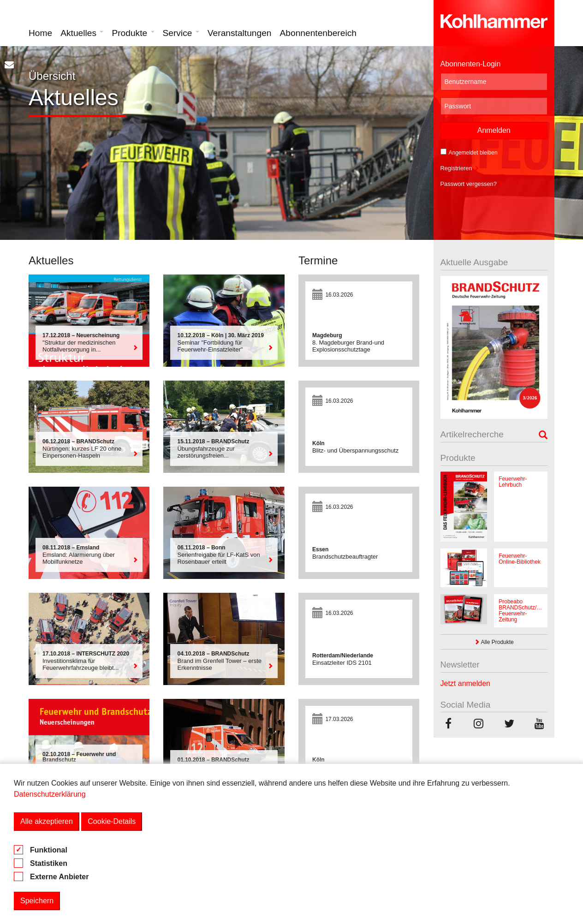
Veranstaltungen (240, 33)
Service (181, 33)
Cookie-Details (112, 821)
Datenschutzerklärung (50, 794)
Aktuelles (82, 33)
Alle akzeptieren (47, 821)
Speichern (37, 901)
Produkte (133, 33)
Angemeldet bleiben (469, 152)
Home (40, 33)
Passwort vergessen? (472, 184)
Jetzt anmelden (466, 683)
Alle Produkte (494, 642)
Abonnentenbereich (318, 33)
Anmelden (494, 130)
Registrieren (460, 168)
